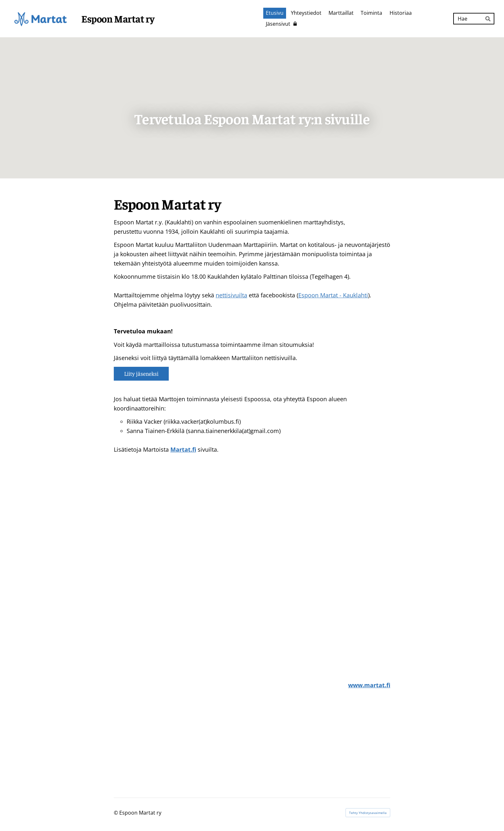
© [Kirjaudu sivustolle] (117, 813)
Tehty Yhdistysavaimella (368, 813)
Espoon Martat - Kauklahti (333, 295)
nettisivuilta (231, 295)
